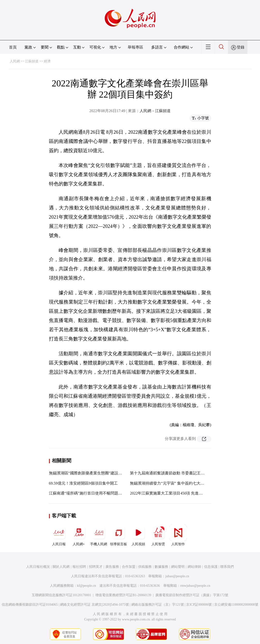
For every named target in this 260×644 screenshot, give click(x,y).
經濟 (47, 61)
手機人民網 (99, 535)
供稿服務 (145, 567)
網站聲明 (178, 567)
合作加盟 (129, 567)
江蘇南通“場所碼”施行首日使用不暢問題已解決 (89, 493)
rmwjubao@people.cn (195, 586)
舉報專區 (135, 47)
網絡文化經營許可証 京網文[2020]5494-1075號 (95, 605)
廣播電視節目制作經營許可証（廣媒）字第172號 (192, 595)
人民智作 (178, 535)
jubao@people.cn (177, 576)
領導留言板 (118, 535)
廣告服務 (112, 567)
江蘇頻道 (32, 61)
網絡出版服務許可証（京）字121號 (158, 605)
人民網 (15, 61)
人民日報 (59, 535)
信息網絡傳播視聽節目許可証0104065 (30, 605)
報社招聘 (79, 567)
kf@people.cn (87, 586)
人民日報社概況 (38, 567)
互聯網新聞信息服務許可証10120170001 (61, 595)
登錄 (241, 47)
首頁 (13, 47)
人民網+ (79, 535)
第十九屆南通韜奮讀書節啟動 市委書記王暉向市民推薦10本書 (183, 473)
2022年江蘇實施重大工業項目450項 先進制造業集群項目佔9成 (183, 493)
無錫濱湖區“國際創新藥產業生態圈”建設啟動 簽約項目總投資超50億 (107, 473)
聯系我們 (227, 567)
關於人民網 (61, 567)
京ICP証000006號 (199, 605)
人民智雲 (158, 535)
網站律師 (194, 567)
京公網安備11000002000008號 (236, 605)
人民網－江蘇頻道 (155, 111)
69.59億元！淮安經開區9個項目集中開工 (83, 483)
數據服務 (161, 567)
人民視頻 (138, 535)
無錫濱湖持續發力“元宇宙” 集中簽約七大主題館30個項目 (179, 483)
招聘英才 (96, 567)
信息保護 (211, 567)
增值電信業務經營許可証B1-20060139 (123, 595)
